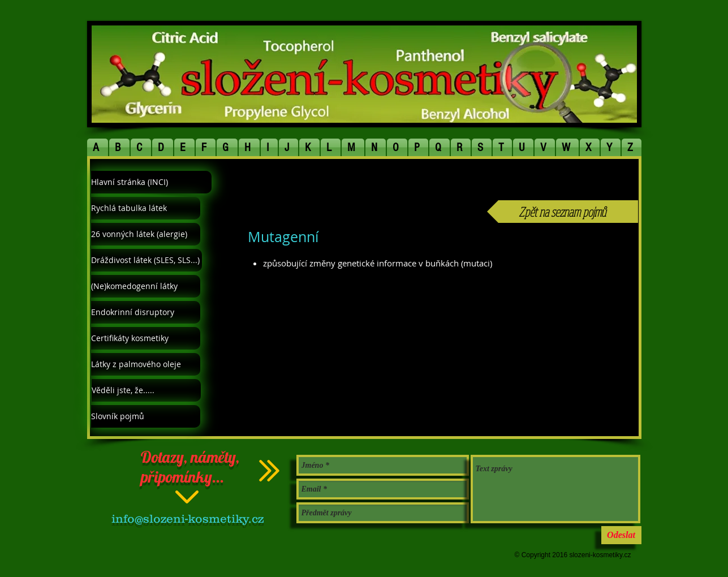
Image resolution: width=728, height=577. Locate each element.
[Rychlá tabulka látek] (146, 208)
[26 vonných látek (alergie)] (146, 234)
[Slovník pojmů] (146, 416)
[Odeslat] (621, 535)
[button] (98, 147)
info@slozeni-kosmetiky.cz (188, 518)
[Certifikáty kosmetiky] (146, 338)
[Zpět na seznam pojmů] (563, 212)
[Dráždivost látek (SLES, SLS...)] (147, 260)
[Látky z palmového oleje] (146, 364)
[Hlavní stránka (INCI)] (151, 182)
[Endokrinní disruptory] (146, 312)
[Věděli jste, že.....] (146, 390)
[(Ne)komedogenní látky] (146, 286)
